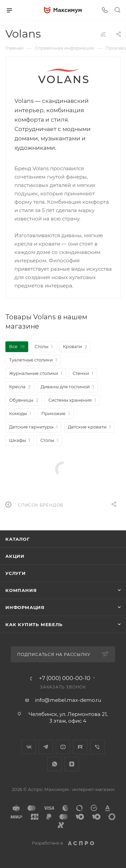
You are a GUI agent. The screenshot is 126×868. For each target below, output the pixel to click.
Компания (21, 590)
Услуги (16, 573)
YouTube (63, 747)
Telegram (46, 747)
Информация (25, 607)
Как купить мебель (34, 624)
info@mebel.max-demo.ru (68, 700)
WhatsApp (55, 764)
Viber (97, 747)
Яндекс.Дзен (72, 764)
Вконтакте (29, 747)
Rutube (80, 747)
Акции (15, 556)
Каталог (18, 539)
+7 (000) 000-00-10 (65, 678)
